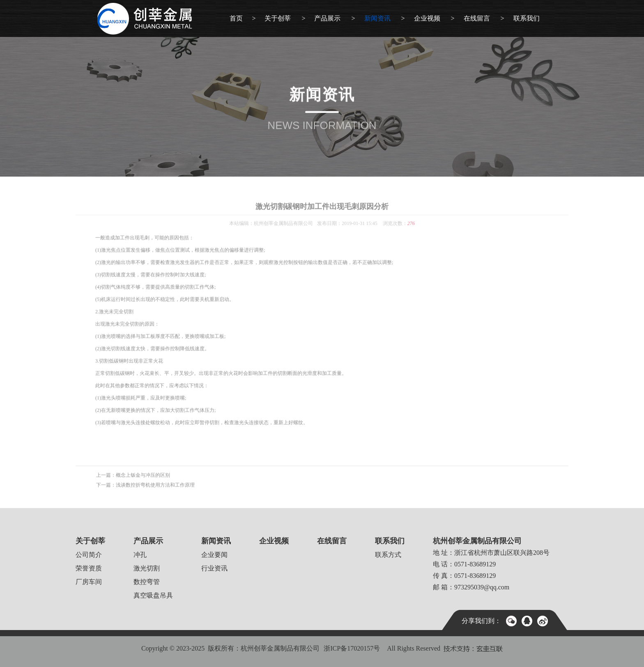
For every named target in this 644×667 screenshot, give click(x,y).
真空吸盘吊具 (153, 595)
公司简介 (89, 555)
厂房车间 (89, 582)
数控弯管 (147, 582)
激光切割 (147, 568)
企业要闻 (214, 555)
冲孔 (140, 555)
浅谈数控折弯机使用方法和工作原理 (155, 491)
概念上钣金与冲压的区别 (143, 481)
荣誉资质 (89, 568)
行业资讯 (214, 568)
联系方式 (388, 555)
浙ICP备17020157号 (352, 648)
